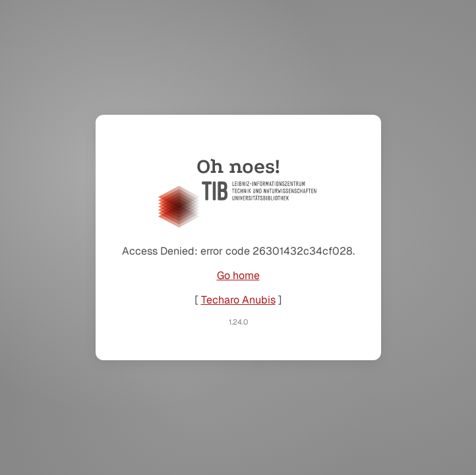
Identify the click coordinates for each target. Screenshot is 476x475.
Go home (238, 275)
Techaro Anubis (238, 300)
